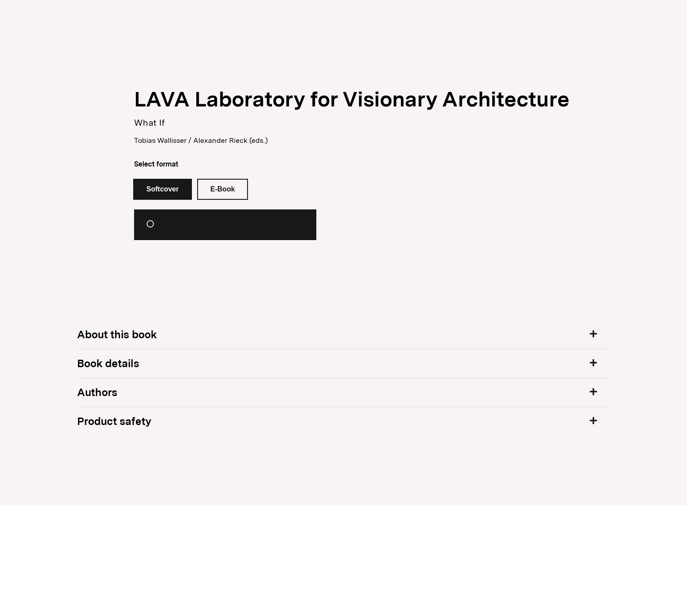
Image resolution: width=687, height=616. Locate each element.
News (115, 18)
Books (79, 18)
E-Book (223, 189)
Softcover (163, 189)
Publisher (161, 18)
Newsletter (558, 18)
